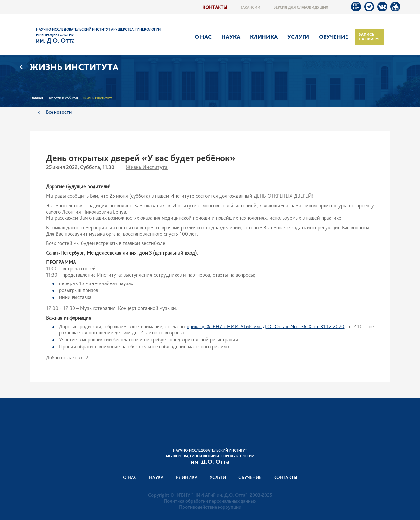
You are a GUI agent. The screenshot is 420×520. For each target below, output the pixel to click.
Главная (36, 98)
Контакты (215, 7)
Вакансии (250, 7)
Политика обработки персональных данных (210, 501)
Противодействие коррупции (210, 507)
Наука (231, 37)
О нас (203, 37)
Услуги (298, 37)
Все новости (59, 112)
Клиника (264, 37)
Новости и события (63, 98)
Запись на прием (369, 37)
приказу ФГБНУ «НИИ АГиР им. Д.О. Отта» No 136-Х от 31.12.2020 (265, 326)
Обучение (334, 37)
